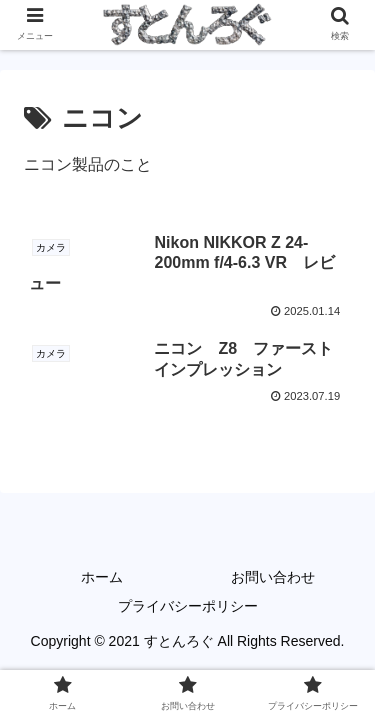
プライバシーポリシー (188, 606)
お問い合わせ (273, 577)
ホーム (102, 577)
